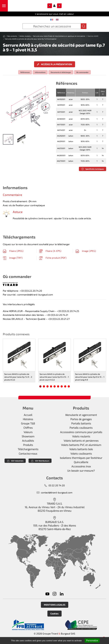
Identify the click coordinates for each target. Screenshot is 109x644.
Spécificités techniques (93, 169)
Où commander (82, 72)
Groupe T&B (28, 424)
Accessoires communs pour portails (81, 432)
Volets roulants (81, 437)
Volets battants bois (81, 449)
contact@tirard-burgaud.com (54, 492)
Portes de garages (81, 419)
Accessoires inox (81, 467)
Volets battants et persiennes (81, 441)
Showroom (28, 437)
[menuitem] (52, 19)
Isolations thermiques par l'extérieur (81, 458)
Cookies (54, 613)
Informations (40, 72)
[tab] (8, 139)
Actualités (28, 441)
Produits (28, 445)
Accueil (28, 415)
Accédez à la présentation (55, 64)
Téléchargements (28, 449)
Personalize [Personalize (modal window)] (92, 641)
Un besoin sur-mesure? (81, 471)
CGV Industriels (15, 461)
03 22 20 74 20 (54, 485)
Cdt (97, 93)
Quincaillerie (81, 462)
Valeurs (28, 432)
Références (25, 72)
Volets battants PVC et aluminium (81, 445)
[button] (4, 6)
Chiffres (28, 428)
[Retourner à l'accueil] (55, 6)
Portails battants (81, 424)
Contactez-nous (28, 454)
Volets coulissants (81, 454)
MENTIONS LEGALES (55, 605)
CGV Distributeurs (40, 461)
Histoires (28, 419)
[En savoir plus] (28, 625)
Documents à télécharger (61, 72)
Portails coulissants (81, 428)
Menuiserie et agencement (81, 415)
